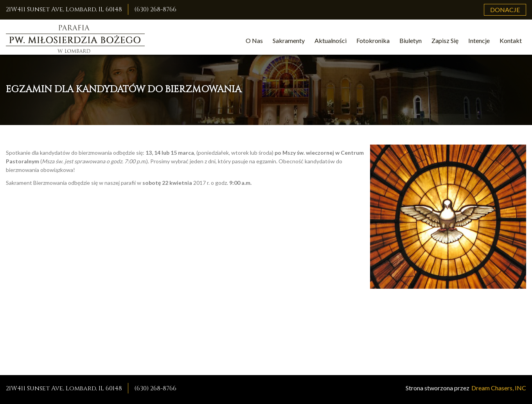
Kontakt (511, 40)
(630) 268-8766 (155, 9)
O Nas (254, 40)
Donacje (505, 10)
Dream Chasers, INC (499, 388)
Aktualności (331, 40)
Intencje (479, 40)
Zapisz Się (445, 40)
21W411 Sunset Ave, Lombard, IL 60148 (64, 9)
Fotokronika (373, 40)
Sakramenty (289, 40)
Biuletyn (411, 40)
